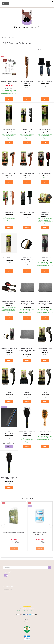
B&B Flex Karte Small (45, 82)
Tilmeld (49, 567)
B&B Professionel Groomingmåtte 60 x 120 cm (27, 350)
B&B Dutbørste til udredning (27, 82)
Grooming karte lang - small (9, 392)
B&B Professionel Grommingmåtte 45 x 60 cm (27, 303)
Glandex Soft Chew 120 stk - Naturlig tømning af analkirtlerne (40, 533)
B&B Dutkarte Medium (27, 173)
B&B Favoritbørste (45, 173)
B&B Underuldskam (45, 258)
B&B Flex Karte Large (27, 213)
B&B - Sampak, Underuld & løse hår (9, 349)
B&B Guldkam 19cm (45, 130)
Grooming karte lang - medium (45, 349)
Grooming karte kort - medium (27, 392)
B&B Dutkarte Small (9, 173)
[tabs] (36, 3)
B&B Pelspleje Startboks (45, 213)
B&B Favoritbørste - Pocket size (9, 302)
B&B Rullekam (9, 213)
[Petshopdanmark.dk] (27, 19)
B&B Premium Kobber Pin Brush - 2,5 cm (9, 478)
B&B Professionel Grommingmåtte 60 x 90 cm (45, 303)
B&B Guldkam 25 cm (9, 258)
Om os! (4, 597)
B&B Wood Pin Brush (45, 432)
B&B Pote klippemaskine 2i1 (9, 82)
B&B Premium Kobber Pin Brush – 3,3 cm (27, 433)
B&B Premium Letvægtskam (9, 433)
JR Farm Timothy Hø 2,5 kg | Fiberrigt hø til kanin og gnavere (14, 532)
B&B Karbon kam (27, 130)
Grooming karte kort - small (45, 392)
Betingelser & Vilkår (7, 589)
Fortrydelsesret (7, 591)
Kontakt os (5, 595)
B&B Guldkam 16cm (9, 130)
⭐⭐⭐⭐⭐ (27, 607)
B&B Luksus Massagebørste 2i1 (27, 259)
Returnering (6, 593)
